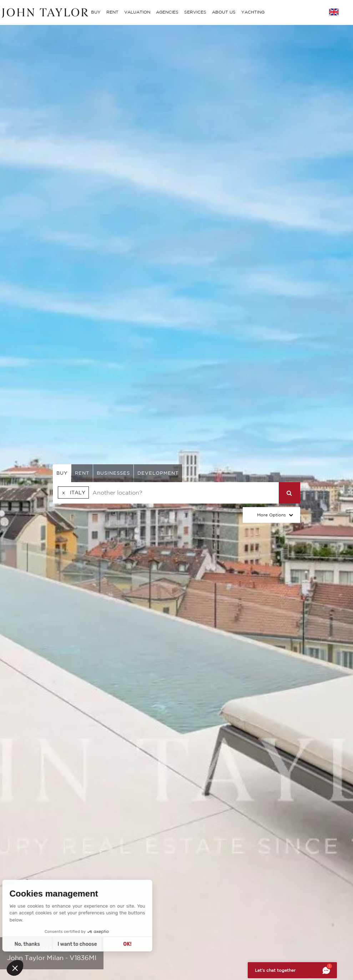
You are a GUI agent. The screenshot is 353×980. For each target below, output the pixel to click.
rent (82, 473)
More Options (271, 515)
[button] (15, 968)
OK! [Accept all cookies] (65, 944)
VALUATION (137, 12)
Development (158, 473)
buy (62, 473)
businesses (113, 473)
